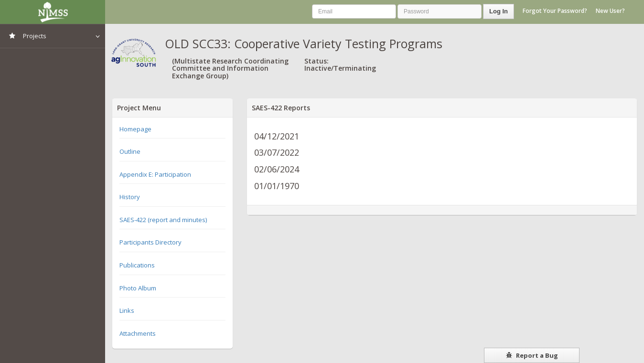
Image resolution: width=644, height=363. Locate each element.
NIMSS (53, 12)
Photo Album (138, 288)
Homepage (135, 129)
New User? (610, 11)
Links (127, 310)
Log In (499, 11)
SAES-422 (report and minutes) (163, 220)
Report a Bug (532, 355)
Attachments (138, 333)
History (130, 197)
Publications (137, 265)
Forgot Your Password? (555, 11)
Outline (130, 151)
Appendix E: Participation (155, 174)
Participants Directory (150, 242)
